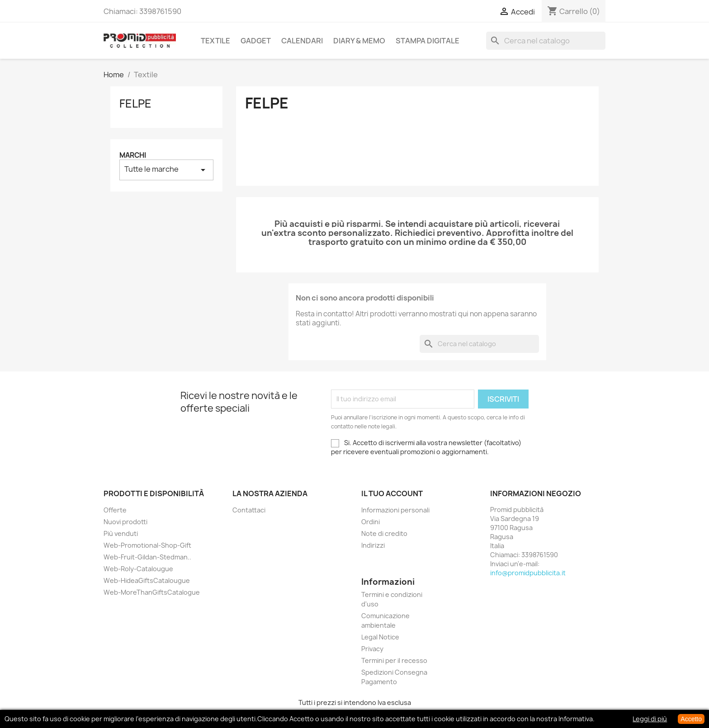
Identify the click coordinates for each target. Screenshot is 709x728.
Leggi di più (650, 719)
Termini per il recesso (394, 660)
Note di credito (384, 533)
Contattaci (249, 510)
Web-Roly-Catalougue (138, 569)
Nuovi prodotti (125, 522)
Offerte (115, 510)
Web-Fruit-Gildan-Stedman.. (147, 557)
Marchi (133, 155)
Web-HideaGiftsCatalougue (147, 580)
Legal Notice (380, 637)
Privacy (372, 649)
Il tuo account (392, 493)
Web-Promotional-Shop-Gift (147, 545)
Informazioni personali (395, 510)
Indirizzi (373, 545)
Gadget (256, 41)
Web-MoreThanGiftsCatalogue (152, 592)
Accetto (691, 719)
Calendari (302, 41)
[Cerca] (546, 41)
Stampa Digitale (428, 41)
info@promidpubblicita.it (528, 573)
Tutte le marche (166, 170)
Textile (215, 41)
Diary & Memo (359, 41)
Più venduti (121, 533)
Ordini (371, 522)
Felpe (135, 103)
